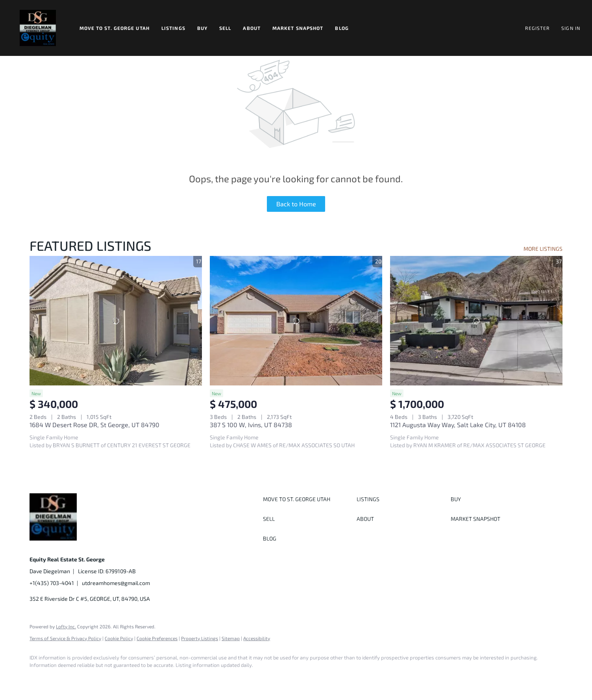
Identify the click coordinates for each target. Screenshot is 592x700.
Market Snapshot (298, 28)
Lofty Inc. (66, 626)
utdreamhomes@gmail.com (116, 583)
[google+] (153, 679)
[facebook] (39, 679)
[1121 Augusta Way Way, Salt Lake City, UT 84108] (476, 320)
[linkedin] (62, 679)
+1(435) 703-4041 (52, 583)
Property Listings (200, 638)
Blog (342, 28)
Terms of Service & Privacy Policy (65, 638)
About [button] (252, 28)
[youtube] (130, 679)
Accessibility (257, 638)
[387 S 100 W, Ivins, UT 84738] (296, 320)
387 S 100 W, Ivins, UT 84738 (251, 425)
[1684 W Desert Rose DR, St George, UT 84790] (116, 320)
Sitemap (231, 638)
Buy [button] (202, 28)
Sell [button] (225, 28)
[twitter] (85, 679)
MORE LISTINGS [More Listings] (543, 249)
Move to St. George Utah (115, 28)
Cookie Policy (119, 638)
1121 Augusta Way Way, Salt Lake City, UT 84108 (458, 425)
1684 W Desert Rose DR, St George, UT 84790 (94, 425)
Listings (173, 28)
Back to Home (296, 204)
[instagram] (107, 679)
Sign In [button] (571, 28)
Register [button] (537, 28)
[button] (38, 28)
